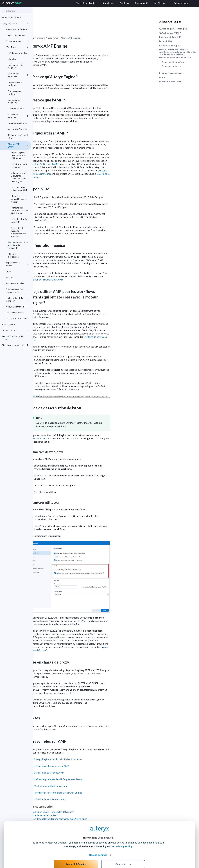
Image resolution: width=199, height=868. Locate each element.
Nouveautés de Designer (17, 29)
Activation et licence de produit (15, 338)
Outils (17, 271)
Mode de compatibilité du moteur (18, 199)
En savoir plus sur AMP (170, 82)
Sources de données (17, 283)
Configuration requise (15, 35)
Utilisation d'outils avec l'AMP (76, 155)
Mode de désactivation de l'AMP (175, 58)
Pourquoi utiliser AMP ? (171, 37)
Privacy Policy (124, 837)
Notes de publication (11, 18)
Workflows (17, 47)
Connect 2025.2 (15, 330)
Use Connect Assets (15, 313)
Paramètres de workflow (173, 62)
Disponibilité (166, 41)
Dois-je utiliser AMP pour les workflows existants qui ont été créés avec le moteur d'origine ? (178, 52)
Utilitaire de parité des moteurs (19, 166)
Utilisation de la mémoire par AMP (19, 189)
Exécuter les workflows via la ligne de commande (18, 245)
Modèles (12, 59)
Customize (123, 854)
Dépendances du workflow (15, 84)
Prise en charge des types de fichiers (17, 291)
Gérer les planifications (18, 123)
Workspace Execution (18, 129)
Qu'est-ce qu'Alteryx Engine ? (174, 29)
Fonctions (17, 277)
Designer (74, 29)
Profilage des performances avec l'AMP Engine (91, 784)
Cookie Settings (98, 845)
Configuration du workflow (18, 66)
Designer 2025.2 (15, 23)
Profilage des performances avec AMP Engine (19, 211)
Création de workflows (18, 53)
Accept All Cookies (76, 854)
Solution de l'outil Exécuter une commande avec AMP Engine (19, 177)
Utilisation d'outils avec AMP (19, 221)
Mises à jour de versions (16, 318)
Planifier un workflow (18, 116)
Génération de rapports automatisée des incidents (18, 232)
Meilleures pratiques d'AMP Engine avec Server (91, 771)
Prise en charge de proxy (171, 73)
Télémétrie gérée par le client (18, 137)
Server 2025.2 (15, 325)
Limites (163, 77)
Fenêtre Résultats (18, 109)
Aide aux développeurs (15, 345)
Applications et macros (17, 264)
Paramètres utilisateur (72, 430)
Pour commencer (17, 41)
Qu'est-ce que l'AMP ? (170, 33)
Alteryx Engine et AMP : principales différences (19, 155)
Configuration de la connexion (17, 299)
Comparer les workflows (14, 101)
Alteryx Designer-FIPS (17, 307)
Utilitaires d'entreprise (18, 255)
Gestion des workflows (18, 75)
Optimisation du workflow (15, 93)
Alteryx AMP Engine (18, 145)
